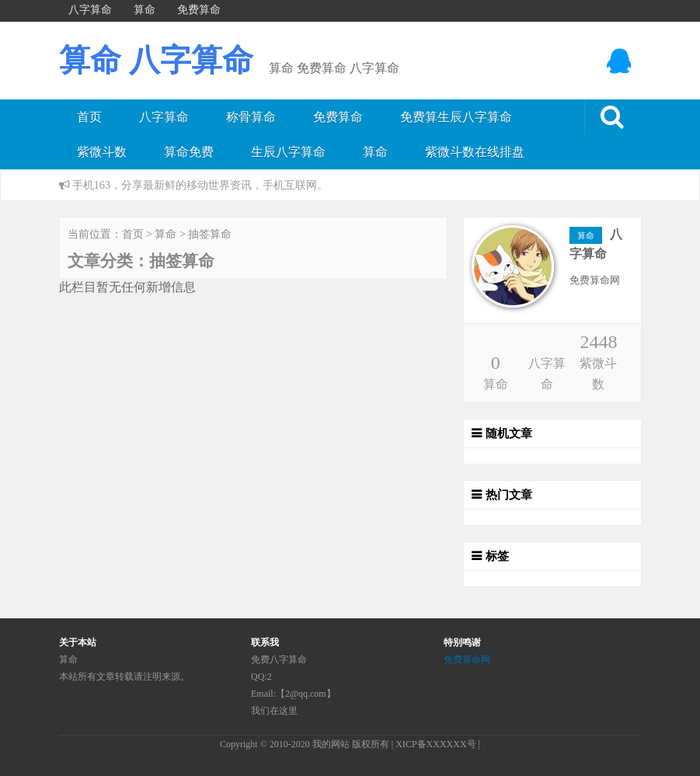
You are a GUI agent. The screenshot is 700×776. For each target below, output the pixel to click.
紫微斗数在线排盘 (475, 152)
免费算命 (338, 117)
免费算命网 (467, 659)
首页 (89, 117)
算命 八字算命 (156, 60)
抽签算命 (210, 234)
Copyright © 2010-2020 (266, 744)
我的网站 (331, 744)
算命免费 (189, 152)
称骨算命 (251, 117)
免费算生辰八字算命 (456, 117)
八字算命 (164, 117)
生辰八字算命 (288, 152)
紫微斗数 (102, 152)
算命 (375, 152)
